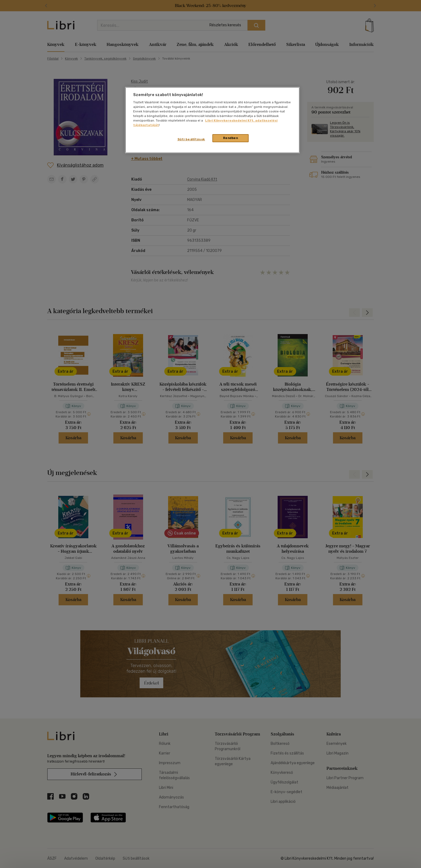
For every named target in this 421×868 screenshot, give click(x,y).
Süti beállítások (191, 139)
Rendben (231, 138)
